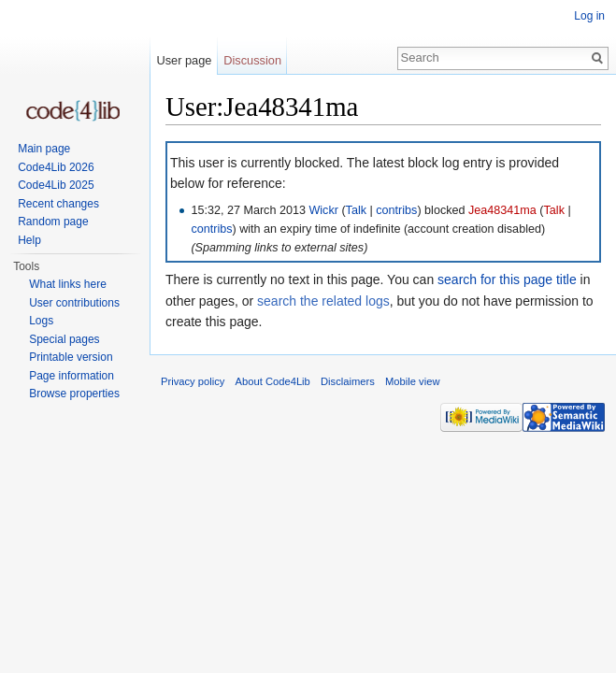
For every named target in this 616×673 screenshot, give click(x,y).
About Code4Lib (273, 381)
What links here (68, 284)
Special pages (64, 339)
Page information (72, 376)
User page (184, 60)
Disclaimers (348, 381)
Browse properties (74, 394)
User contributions (74, 303)
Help (29, 240)
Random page (53, 222)
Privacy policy (193, 381)
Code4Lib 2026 (56, 167)
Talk (356, 210)
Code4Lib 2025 (56, 185)
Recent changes (58, 204)
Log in (589, 16)
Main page (44, 149)
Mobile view (412, 381)
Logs (41, 321)
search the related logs (323, 301)
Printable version (71, 357)
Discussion (252, 60)
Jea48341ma (502, 210)
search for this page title (507, 279)
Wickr (323, 210)
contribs (396, 210)
